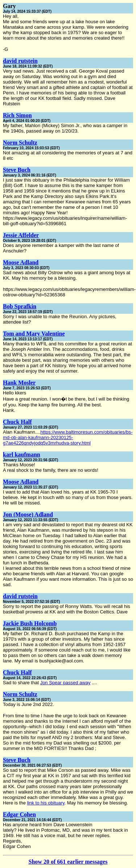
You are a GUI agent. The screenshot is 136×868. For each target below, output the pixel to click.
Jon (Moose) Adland (28, 514)
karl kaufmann (22, 455)
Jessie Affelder (21, 235)
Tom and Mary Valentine (34, 334)
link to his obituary (46, 803)
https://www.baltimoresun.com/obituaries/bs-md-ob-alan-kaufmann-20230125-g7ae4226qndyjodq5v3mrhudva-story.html (68, 437)
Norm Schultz (20, 143)
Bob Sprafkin (20, 306)
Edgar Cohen (19, 814)
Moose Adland (21, 262)
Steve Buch (17, 170)
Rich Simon (17, 115)
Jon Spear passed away (65, 683)
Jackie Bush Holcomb (30, 623)
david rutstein (20, 61)
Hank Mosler (19, 383)
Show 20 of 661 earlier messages (68, 862)
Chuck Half (17, 422)
